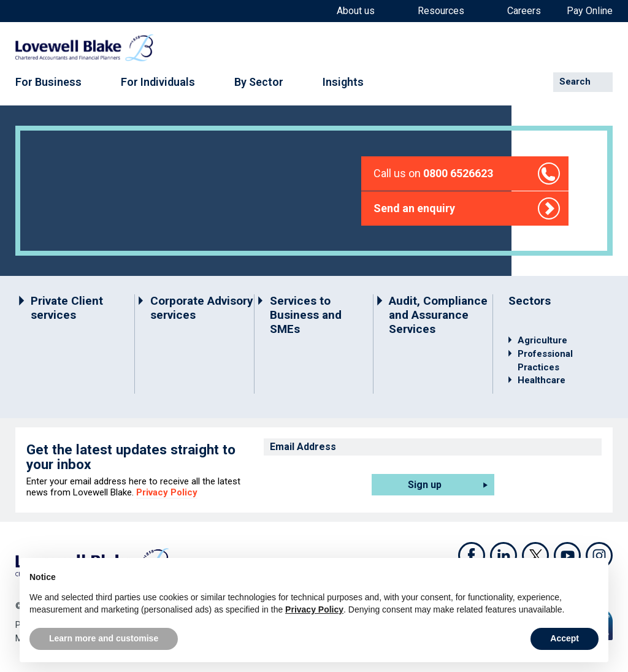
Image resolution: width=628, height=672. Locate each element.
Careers (524, 11)
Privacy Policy (167, 492)
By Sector (259, 82)
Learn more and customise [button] (104, 638)
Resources (441, 11)
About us (356, 11)
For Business (48, 82)
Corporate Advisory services (202, 308)
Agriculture (542, 340)
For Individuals (158, 82)
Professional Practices (545, 361)
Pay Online (590, 11)
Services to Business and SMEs (306, 315)
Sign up (425, 485)
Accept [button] (565, 638)
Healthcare (542, 380)
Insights (343, 82)
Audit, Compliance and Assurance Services (438, 315)
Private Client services (67, 308)
